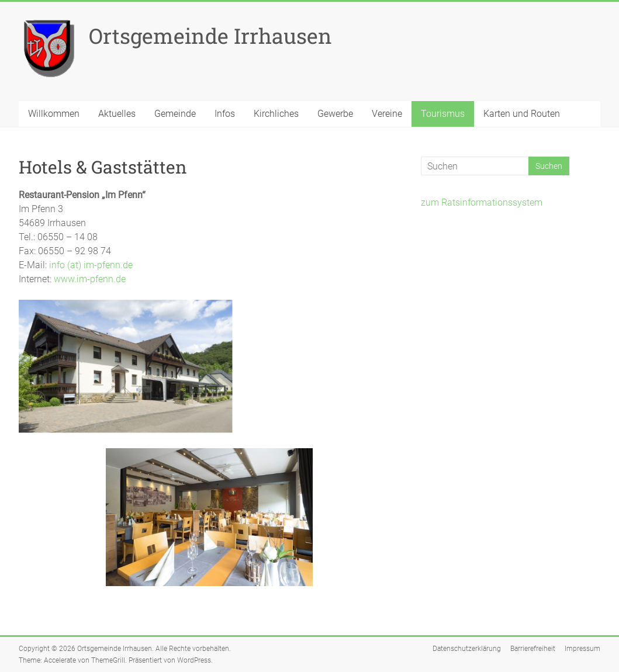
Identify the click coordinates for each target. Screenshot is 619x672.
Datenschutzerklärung (467, 649)
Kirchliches (276, 114)
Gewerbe (335, 114)
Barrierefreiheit (533, 649)
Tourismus (443, 114)
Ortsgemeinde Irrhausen (210, 36)
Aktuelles (117, 114)
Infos (225, 114)
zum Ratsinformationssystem (482, 202)
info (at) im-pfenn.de (91, 265)
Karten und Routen (522, 114)
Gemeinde (175, 114)
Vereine (387, 114)
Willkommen (54, 114)
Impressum (582, 649)
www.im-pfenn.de (90, 279)
